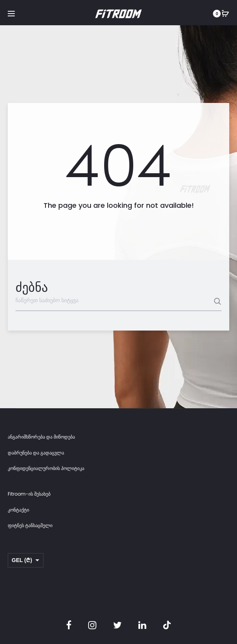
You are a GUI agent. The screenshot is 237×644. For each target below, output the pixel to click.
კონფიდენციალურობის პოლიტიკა (46, 468)
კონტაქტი (18, 510)
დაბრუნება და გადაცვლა (36, 453)
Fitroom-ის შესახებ (29, 494)
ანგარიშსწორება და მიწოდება (41, 437)
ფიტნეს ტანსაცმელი (30, 525)
